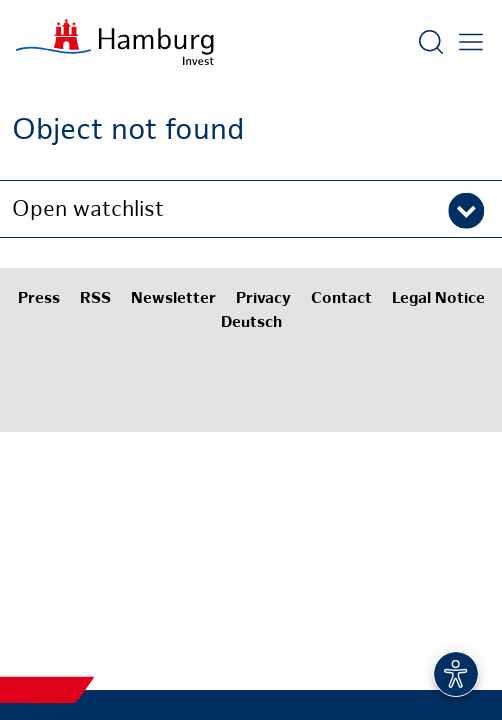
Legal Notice (438, 299)
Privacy (263, 299)
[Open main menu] (471, 42)
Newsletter (173, 299)
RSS (95, 299)
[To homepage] (115, 42)
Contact (341, 299)
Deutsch (251, 323)
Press (39, 299)
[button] (251, 209)
